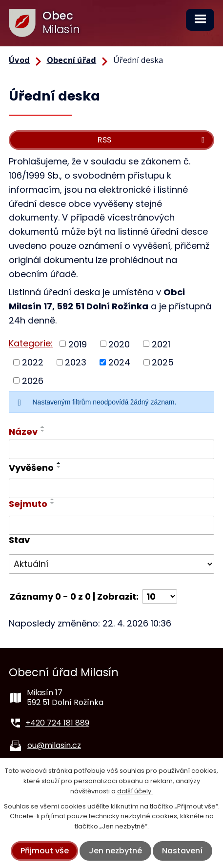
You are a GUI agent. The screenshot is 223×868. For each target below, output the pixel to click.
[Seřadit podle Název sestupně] (43, 431)
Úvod (19, 60)
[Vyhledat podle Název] (111, 449)
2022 (33, 362)
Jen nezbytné (115, 851)
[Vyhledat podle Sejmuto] (111, 525)
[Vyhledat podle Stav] (111, 564)
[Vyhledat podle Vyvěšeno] (111, 488)
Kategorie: (31, 343)
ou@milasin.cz (54, 745)
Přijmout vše (45, 851)
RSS (153, 140)
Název (23, 432)
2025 (163, 362)
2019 (78, 344)
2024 (119, 362)
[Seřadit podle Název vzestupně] (43, 427)
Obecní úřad (72, 60)
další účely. (135, 791)
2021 (161, 344)
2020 (119, 344)
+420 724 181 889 (57, 723)
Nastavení (182, 851)
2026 (33, 380)
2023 (76, 362)
